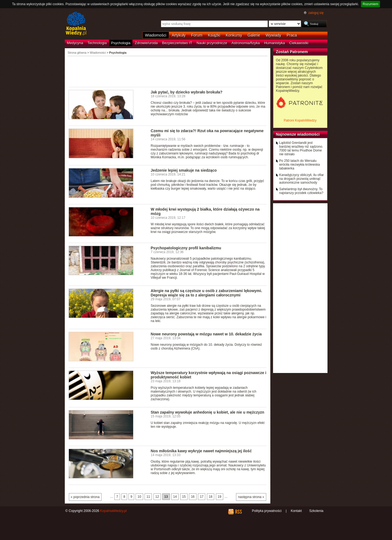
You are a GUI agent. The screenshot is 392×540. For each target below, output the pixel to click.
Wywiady (273, 35)
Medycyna (75, 43)
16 (193, 497)
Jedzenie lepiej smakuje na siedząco (184, 170)
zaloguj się (316, 13)
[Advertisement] (168, 71)
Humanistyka (274, 43)
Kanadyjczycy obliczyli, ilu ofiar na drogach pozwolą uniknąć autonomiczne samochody (302, 179)
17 (202, 497)
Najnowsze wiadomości (298, 134)
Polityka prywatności (267, 511)
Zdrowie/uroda (146, 43)
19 (220, 497)
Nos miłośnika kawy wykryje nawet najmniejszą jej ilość (201, 451)
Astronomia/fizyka (246, 43)
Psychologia (121, 43)
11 (148, 497)
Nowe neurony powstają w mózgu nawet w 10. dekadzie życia (206, 334)
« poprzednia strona (85, 497)
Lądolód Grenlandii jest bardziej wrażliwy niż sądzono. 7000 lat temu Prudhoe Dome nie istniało (301, 148)
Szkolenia (316, 511)
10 (139, 497)
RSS (238, 512)
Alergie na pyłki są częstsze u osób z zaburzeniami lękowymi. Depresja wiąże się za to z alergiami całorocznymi (206, 293)
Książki (214, 35)
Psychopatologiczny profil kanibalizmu (186, 248)
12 (157, 497)
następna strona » (251, 497)
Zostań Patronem (292, 52)
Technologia (97, 43)
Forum (197, 35)
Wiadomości (156, 35)
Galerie (254, 35)
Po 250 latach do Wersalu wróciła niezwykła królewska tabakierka (300, 165)
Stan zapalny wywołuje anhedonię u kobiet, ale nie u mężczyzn (208, 412)
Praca (292, 35)
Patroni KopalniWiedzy (300, 120)
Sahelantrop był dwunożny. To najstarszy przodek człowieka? (301, 191)
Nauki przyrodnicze (212, 43)
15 (184, 497)
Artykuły (179, 35)
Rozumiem (370, 4)
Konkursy (234, 35)
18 (211, 497)
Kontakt (296, 511)
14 (175, 497)
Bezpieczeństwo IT (177, 43)
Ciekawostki (299, 43)
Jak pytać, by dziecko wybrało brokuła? (187, 92)
